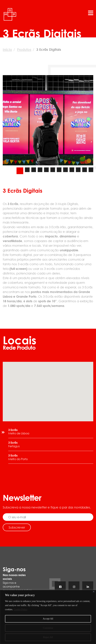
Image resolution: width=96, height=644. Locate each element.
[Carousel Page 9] (72, 170)
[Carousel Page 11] (85, 170)
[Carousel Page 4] (40, 170)
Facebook (60, 587)
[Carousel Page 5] (46, 170)
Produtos (24, 49)
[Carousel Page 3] (34, 170)
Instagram (74, 587)
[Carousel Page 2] (27, 170)
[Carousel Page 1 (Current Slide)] (20, 171)
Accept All (48, 619)
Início (7, 49)
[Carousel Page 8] (65, 170)
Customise (48, 628)
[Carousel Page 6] (53, 170)
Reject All (48, 637)
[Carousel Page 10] (78, 170)
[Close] (94, 592)
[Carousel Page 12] (91, 170)
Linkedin (88, 587)
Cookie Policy (21, 609)
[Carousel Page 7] (59, 170)
